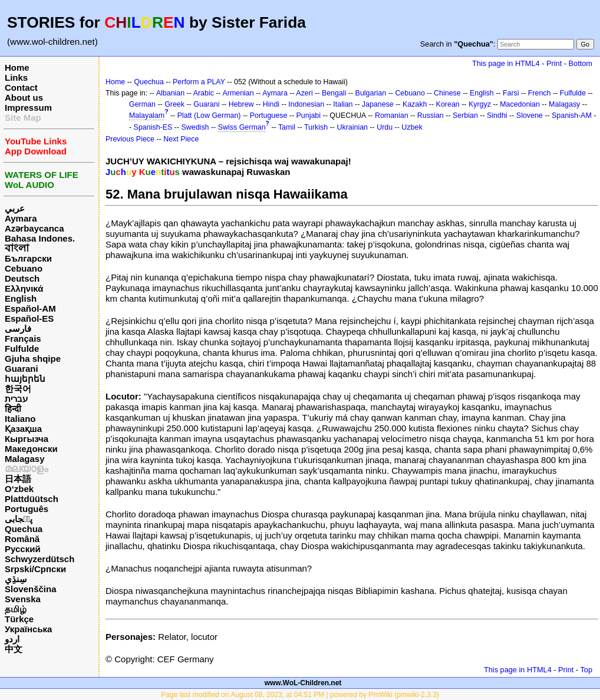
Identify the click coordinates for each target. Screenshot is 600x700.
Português (27, 509)
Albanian (170, 93)
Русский (23, 549)
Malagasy (25, 459)
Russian (431, 115)
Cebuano (24, 268)
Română (22, 539)
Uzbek (412, 127)
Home (17, 67)
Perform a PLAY (199, 82)
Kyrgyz (480, 104)
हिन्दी (13, 409)
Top (586, 670)
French (540, 93)
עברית (16, 399)
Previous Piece (130, 139)
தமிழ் (16, 609)
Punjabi (309, 115)
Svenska (23, 599)
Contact (21, 87)
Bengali (334, 93)
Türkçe (19, 619)
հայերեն (25, 379)
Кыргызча (27, 439)
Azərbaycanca (34, 228)
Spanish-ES (153, 127)
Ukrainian (352, 127)
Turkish (316, 127)
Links (16, 77)
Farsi (511, 93)
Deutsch (22, 278)
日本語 (18, 479)
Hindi (271, 104)
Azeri (304, 93)
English (21, 298)
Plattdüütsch (32, 499)
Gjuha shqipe (33, 359)
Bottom (581, 63)
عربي (15, 208)
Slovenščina (31, 589)
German (142, 104)
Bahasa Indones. (40, 238)
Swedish (195, 127)
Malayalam (147, 115)
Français (23, 339)
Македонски (31, 449)
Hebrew (241, 104)
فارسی (18, 328)
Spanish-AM (572, 115)
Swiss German (242, 127)
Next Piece (181, 139)
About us (24, 98)
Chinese (447, 93)
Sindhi (497, 115)
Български (28, 258)
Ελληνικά (24, 288)
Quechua (24, 529)
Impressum (28, 108)
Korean (448, 104)
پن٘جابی (19, 519)
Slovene (530, 115)
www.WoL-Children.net (303, 683)
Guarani (22, 369)
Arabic (204, 93)
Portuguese (269, 115)
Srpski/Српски (35, 569)
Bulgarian (371, 93)
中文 (14, 649)
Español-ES (29, 318)
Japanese (378, 104)
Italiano (20, 419)
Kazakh (415, 104)
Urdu (385, 127)
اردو (12, 639)
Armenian (238, 93)
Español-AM (30, 308)
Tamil (287, 127)
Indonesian (306, 104)
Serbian (465, 115)
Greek (174, 104)
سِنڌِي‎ (16, 579)
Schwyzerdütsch (39, 559)
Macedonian (520, 104)
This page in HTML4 (506, 63)
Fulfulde (22, 349)
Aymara (21, 218)
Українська (28, 629)
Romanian (392, 115)
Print (554, 63)
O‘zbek (19, 489)
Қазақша (23, 429)
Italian (343, 104)
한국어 (18, 389)
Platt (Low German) (209, 115)
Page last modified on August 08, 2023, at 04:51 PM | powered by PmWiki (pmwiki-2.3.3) (300, 695)
